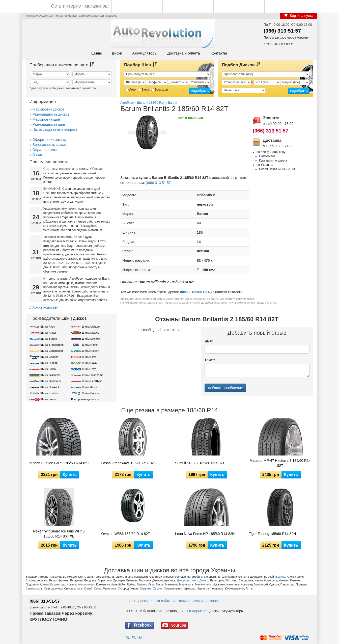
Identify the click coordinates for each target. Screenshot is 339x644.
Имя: (209, 341)
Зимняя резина (206, 601)
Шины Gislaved (50, 375)
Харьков (146, 588)
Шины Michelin (91, 339)
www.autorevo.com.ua (39, 16)
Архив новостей (46, 307)
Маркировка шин (46, 119)
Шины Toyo (89, 369)
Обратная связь (46, 150)
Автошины (182, 601)
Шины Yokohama (93, 375)
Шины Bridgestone (52, 345)
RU (128, 638)
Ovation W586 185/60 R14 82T (126, 534)
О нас (37, 155)
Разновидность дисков (51, 114)
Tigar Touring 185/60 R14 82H (273, 534)
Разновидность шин (49, 124)
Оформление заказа (49, 140)
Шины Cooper (49, 357)
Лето (131, 90)
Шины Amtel (48, 333)
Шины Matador (91, 327)
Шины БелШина (92, 381)
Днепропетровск (187, 580)
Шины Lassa (48, 399)
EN (134, 638)
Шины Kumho (49, 393)
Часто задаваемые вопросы (55, 129)
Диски (117, 53)
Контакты (219, 53)
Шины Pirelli (90, 357)
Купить (70, 475)
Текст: (210, 360)
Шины (96, 53)
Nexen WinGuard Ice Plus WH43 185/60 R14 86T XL (59, 534)
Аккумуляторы (145, 53)
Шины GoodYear (51, 381)
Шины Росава (91, 393)
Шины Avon (48, 327)
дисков (80, 318)
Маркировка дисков (49, 109)
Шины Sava (89, 363)
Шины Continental (52, 351)
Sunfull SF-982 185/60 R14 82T (200, 463)
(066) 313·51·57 (282, 31)
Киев (46, 584)
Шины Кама (89, 387)
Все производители (84, 399)
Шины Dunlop (49, 363)
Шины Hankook (50, 387)
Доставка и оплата (183, 53)
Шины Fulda (48, 369)
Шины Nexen (90, 345)
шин (65, 318)
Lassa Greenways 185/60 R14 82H (129, 463)
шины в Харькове (193, 611)
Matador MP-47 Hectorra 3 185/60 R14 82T (280, 463)
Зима (144, 90)
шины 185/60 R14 (195, 292)
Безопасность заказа (50, 145)
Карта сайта (160, 601)
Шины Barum (49, 339)
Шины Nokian (91, 351)
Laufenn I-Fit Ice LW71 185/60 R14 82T (58, 463)
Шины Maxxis (91, 333)
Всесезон (160, 90)
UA (140, 638)
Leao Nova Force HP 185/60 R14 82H (205, 534)
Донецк (204, 580)
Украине (280, 577)
